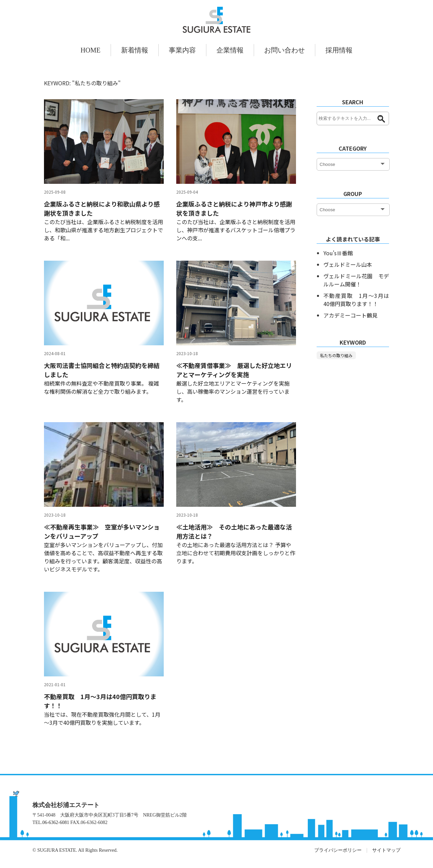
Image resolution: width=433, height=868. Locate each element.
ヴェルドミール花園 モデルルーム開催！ (356, 280)
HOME (90, 50)
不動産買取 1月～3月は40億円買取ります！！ (356, 300)
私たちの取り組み (336, 355)
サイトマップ (386, 850)
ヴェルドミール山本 (348, 264)
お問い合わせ (284, 50)
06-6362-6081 (56, 822)
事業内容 (182, 50)
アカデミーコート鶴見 (350, 315)
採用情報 (339, 50)
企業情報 (230, 50)
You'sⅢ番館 (338, 253)
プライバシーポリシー (338, 850)
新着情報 (135, 50)
